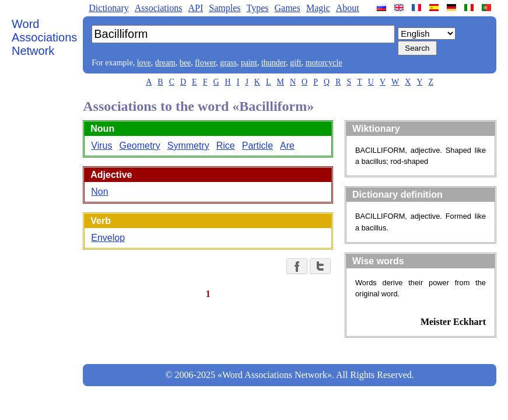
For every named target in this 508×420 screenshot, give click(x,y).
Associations (159, 8)
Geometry (139, 146)
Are (287, 146)
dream (165, 63)
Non (99, 192)
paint (249, 63)
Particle (257, 146)
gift (295, 63)
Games (287, 8)
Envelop (108, 238)
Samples (225, 8)
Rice (226, 146)
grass (228, 63)
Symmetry (188, 146)
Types (257, 8)
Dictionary (108, 8)
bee (185, 63)
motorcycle (324, 63)
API (195, 8)
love (144, 63)
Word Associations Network (44, 37)
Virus (101, 146)
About (348, 8)
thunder (274, 63)
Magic (318, 8)
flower (205, 63)
